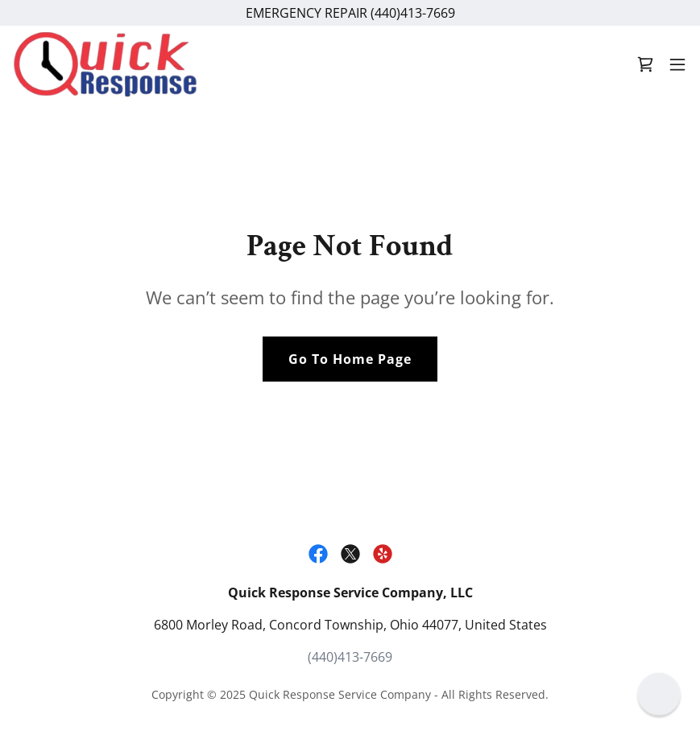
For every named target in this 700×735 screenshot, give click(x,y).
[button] (677, 64)
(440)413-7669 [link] (350, 657)
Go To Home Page (350, 359)
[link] (105, 64)
